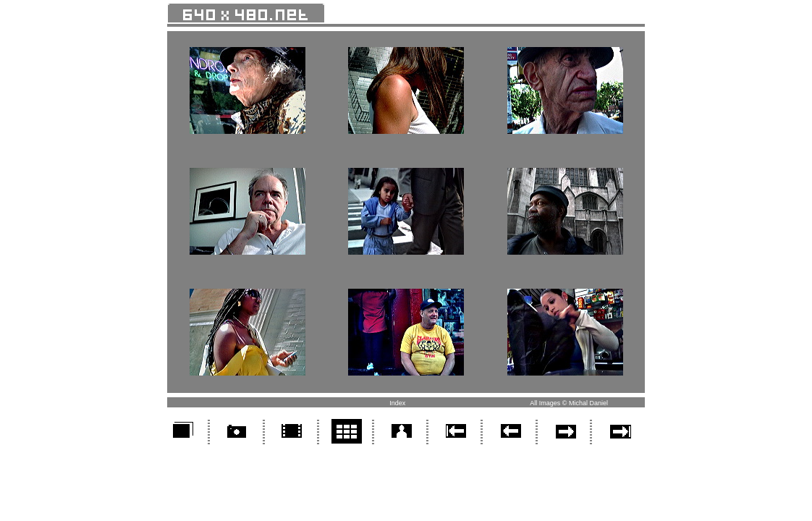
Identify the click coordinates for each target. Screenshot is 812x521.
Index (397, 403)
